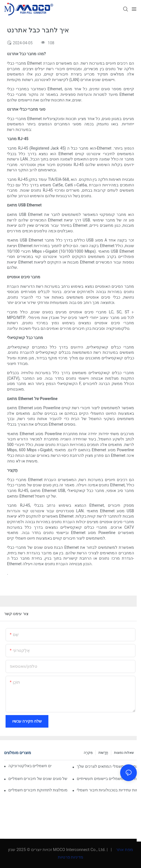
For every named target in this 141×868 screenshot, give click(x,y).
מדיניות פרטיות (71, 857)
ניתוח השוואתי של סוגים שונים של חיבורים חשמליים (38, 779)
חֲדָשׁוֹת (103, 753)
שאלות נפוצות (124, 753)
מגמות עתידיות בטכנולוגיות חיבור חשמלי (107, 790)
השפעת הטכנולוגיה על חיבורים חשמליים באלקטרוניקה (30, 766)
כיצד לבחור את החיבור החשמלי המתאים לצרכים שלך (107, 766)
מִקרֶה (88, 753)
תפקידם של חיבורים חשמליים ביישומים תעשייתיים (107, 779)
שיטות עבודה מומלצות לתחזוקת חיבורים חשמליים (38, 790)
